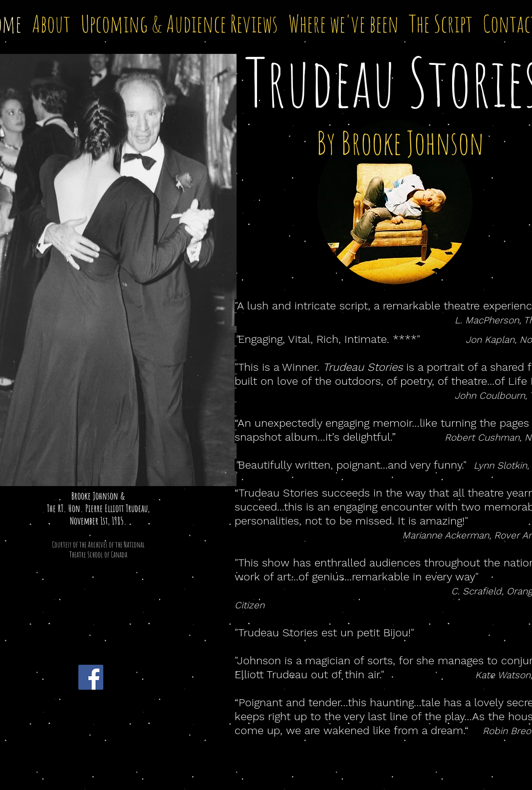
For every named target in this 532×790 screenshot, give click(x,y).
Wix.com (255, 760)
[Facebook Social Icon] (91, 677)
